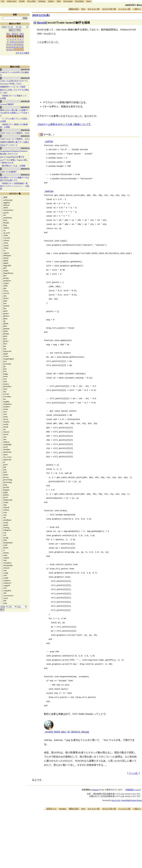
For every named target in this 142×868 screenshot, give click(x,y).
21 (23, 44)
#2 (35, 23)
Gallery (51, 1)
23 (10, 47)
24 (12, 47)
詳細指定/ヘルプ (133, 790)
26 (17, 47)
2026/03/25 (25, 136)
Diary (89, 1)
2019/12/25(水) (41, 15)
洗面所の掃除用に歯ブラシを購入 (15, 142)
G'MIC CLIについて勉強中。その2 (15, 139)
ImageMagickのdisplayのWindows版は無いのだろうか (14, 152)
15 (7, 44)
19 (17, 44)
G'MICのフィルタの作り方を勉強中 (14, 74)
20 (20, 44)
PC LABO (32, 1)
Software (42, 1)
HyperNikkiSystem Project (132, 800)
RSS (83, 9)
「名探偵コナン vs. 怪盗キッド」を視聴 (14, 97)
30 (10, 50)
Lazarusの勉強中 (7, 104)
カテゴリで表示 (22, 53)
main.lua (49, 191)
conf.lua (49, 141)
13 (20, 42)
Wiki (59, 1)
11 (15, 42)
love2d (42, 23)
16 (10, 44)
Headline (63, 809)
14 (23, 42)
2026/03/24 (25, 148)
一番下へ (137, 9)
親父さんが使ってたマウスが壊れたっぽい (15, 91)
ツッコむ (134, 773)
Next (21, 34)
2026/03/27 (25, 107)
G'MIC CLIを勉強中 (8, 172)
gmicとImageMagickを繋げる (12, 157)
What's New (12, 1)
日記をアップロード (9, 145)
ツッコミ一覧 (124, 9)
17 (12, 44)
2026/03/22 (25, 175)
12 (17, 42)
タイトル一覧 (94, 9)
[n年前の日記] (59, 15)
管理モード (51, 809)
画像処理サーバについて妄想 (13, 87)
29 (7, 50)
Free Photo (79, 1)
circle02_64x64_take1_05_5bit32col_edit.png (67, 732)
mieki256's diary (134, 5)
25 (15, 47)
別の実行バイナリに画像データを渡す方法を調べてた (15, 179)
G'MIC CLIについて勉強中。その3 (15, 133)
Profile (22, 1)
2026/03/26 (25, 130)
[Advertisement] (102, 833)
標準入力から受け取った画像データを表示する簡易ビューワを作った (15, 113)
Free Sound (68, 1)
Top (3, 1)
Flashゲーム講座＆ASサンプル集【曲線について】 (65, 124)
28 (23, 47)
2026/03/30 (25, 69)
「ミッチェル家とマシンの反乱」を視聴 (15, 120)
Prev (8, 34)
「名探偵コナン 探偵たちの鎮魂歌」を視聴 (14, 126)
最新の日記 (74, 9)
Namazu (95, 790)
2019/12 (15, 34)
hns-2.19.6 (116, 800)
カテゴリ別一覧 (109, 9)
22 (7, 47)
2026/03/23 (25, 169)
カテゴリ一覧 (15, 194)
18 (15, 44)
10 (12, 42)
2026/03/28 (25, 101)
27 (20, 47)
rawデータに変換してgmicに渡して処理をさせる (14, 161)
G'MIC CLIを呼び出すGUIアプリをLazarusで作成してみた (14, 82)
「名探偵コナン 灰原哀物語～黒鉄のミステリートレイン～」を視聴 (15, 186)
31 (12, 50)
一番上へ (137, 809)
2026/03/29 (25, 78)
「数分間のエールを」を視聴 (13, 166)
